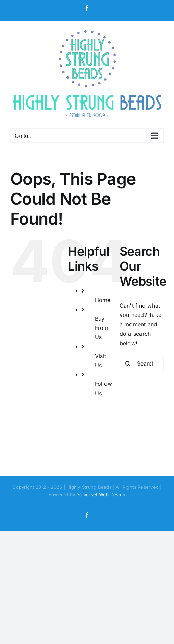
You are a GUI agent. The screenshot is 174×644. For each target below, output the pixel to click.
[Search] (128, 363)
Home (103, 300)
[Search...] (142, 363)
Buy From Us (102, 328)
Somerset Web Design (101, 494)
